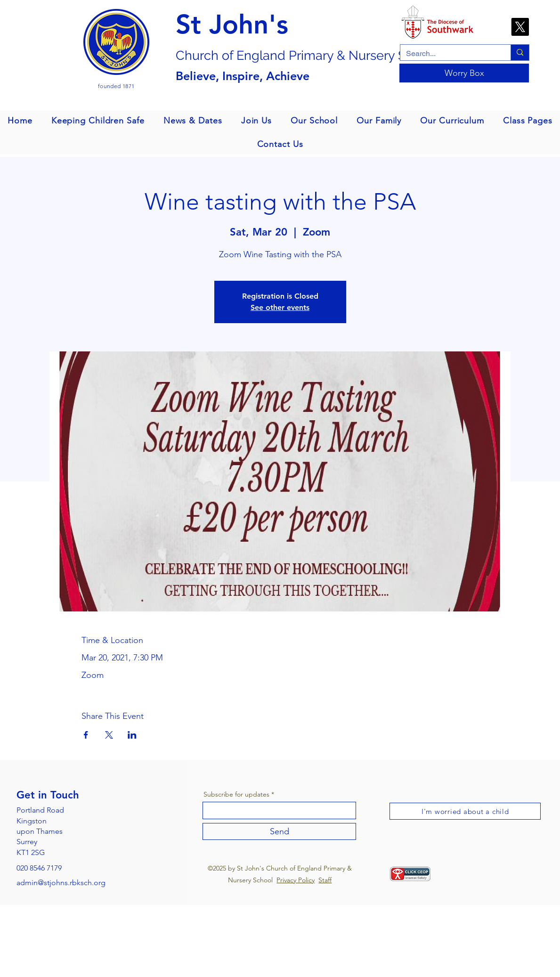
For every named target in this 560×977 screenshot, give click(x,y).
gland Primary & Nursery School (345, 55)
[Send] (279, 831)
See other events (280, 307)
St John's (232, 24)
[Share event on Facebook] (86, 735)
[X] (520, 27)
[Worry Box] (464, 73)
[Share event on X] (109, 735)
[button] (98, 121)
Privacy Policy (296, 880)
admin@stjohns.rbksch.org (61, 883)
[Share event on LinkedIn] (132, 735)
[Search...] (448, 54)
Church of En (214, 55)
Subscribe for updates (236, 794)
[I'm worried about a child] (465, 811)
